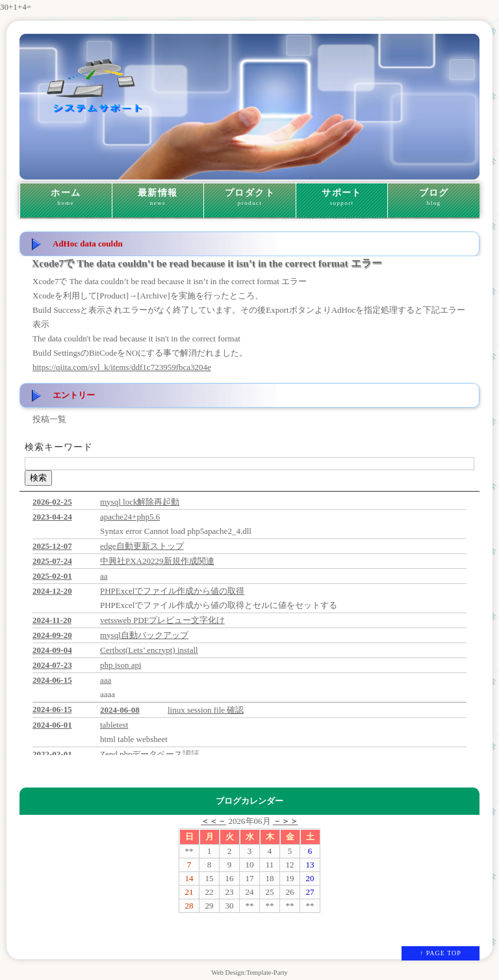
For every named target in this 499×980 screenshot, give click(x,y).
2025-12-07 (52, 546)
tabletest (114, 725)
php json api (121, 665)
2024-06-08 (120, 710)
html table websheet (134, 739)
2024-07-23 (52, 665)
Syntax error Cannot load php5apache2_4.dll (176, 531)
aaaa (108, 694)
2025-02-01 (52, 576)
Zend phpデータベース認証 (150, 754)
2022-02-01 (52, 754)
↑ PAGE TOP (441, 953)
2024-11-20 (52, 620)
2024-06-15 (52, 680)
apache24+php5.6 (130, 517)
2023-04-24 (52, 517)
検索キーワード (59, 447)
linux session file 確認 (206, 710)
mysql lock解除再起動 (140, 502)
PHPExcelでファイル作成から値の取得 (172, 591)
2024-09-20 (52, 635)
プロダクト (250, 198)
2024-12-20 (52, 591)
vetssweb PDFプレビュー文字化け (162, 620)
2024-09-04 (52, 650)
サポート (342, 198)
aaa (106, 680)
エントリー (74, 395)
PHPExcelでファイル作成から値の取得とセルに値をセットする (219, 605)
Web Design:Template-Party (249, 973)
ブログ (434, 198)
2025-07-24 (52, 561)
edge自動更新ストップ (142, 546)
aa (104, 576)
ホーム (66, 198)
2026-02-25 (52, 502)
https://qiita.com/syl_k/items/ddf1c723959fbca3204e (122, 367)
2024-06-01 (52, 725)
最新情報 (158, 198)
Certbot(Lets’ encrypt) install (149, 650)
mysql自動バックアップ (144, 635)
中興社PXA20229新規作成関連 (157, 561)
